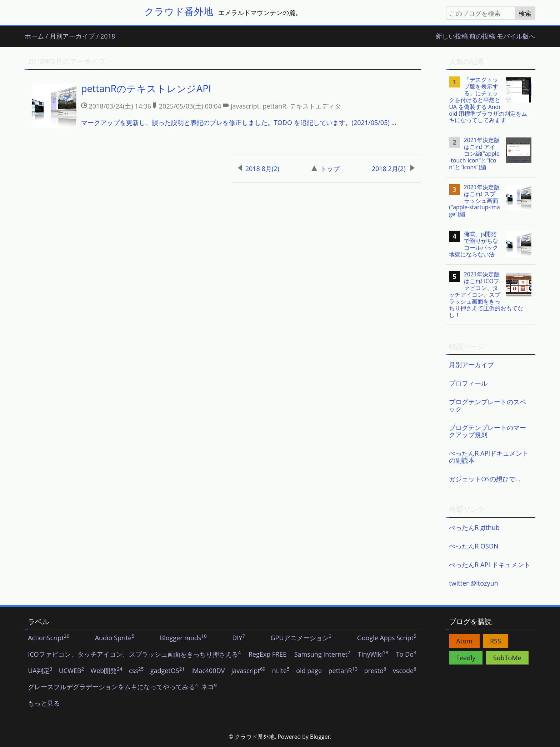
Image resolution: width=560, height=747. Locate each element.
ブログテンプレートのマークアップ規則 (487, 431)
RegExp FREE (268, 655)
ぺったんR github (474, 527)
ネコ (209, 687)
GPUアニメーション (301, 638)
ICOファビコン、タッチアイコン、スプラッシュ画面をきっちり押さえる (134, 655)
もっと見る (44, 703)
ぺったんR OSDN (474, 546)
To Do (406, 655)
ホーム (34, 36)
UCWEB (71, 671)
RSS (496, 641)
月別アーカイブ (72, 36)
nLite (281, 671)
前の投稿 (482, 36)
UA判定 (40, 671)
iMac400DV (208, 671)
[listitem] (223, 109)
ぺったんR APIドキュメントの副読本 (489, 457)
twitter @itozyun (473, 583)
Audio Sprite (115, 638)
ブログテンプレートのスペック (487, 405)
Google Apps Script (387, 638)
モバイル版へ (516, 36)
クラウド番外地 (179, 11)
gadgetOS (167, 671)
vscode (405, 671)
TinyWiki (373, 655)
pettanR (343, 671)
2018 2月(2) (393, 169)
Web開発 (107, 671)
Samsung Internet (322, 655)
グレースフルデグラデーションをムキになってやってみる (113, 687)
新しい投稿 (452, 36)
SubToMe (507, 658)
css (136, 671)
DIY (239, 638)
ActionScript (49, 638)
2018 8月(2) (259, 169)
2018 (108, 36)
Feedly (466, 658)
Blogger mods (183, 638)
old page (309, 671)
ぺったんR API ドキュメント (490, 565)
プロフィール (468, 383)
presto (375, 671)
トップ (326, 169)
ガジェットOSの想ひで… (485, 479)
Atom (464, 641)
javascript (249, 671)
